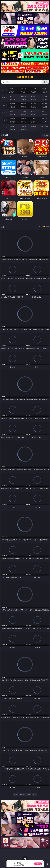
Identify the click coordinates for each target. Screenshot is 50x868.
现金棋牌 (34, 92)
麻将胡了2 (12, 92)
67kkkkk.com (25, 77)
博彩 (4, 90)
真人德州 (23, 89)
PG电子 (12, 89)
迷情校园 (12, 122)
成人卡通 (34, 104)
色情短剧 (23, 129)
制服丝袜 (12, 107)
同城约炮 (12, 126)
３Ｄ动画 (45, 96)
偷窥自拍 (12, 111)
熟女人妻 (12, 99)
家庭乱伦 (23, 119)
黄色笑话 (34, 122)
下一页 (28, 794)
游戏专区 (45, 89)
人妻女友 (34, 119)
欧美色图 (34, 111)
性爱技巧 (45, 122)
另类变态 (45, 107)
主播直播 (34, 99)
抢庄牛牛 (45, 92)
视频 (4, 98)
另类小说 (23, 122)
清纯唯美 (23, 114)
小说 (4, 120)
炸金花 (23, 92)
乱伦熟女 (34, 107)
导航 (4, 127)
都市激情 (12, 119)
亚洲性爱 (12, 104)
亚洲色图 (23, 111)
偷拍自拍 (23, 104)
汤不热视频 (45, 126)
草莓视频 (34, 126)
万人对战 (34, 89)
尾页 (34, 794)
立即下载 (38, 864)
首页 (16, 794)
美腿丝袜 (12, 114)
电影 (4, 105)
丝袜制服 (23, 99)
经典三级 (23, 107)
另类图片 (45, 114)
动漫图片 (45, 111)
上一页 (22, 794)
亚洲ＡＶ (12, 96)
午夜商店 (23, 126)
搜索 (46, 82)
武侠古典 (45, 119)
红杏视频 (12, 129)
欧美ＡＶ (34, 96)
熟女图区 (34, 114)
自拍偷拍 (23, 96)
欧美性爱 (45, 104)
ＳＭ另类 (45, 99)
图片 (4, 113)
